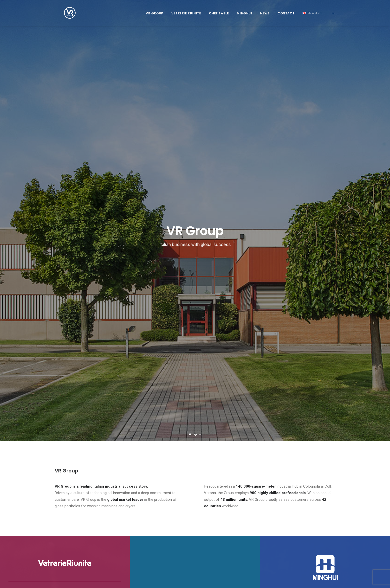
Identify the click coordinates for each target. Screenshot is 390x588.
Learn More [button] (65, 322)
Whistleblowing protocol (144, 528)
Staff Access (66, 499)
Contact (286, 16)
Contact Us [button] (195, 392)
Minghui (244, 16)
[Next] (378, 83)
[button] (333, 15)
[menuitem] (155, 16)
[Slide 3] (200, 128)
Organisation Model (141, 541)
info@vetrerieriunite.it (145, 492)
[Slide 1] (190, 128)
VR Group (155, 16)
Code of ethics (137, 535)
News (265, 16)
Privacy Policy (137, 548)
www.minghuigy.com (303, 505)
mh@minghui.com (296, 499)
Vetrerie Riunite (186, 16)
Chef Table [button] (219, 16)
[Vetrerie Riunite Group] (63, 15)
